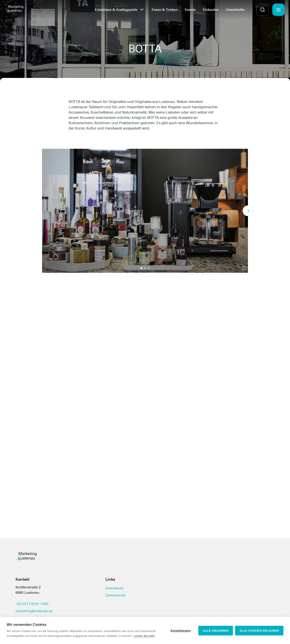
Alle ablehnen (216, 631)
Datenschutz (116, 595)
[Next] (248, 211)
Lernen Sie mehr (144, 636)
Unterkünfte (235, 10)
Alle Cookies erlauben (259, 631)
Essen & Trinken (165, 10)
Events (190, 10)
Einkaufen (211, 10)
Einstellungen (181, 631)
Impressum (114, 588)
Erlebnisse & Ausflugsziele (116, 10)
